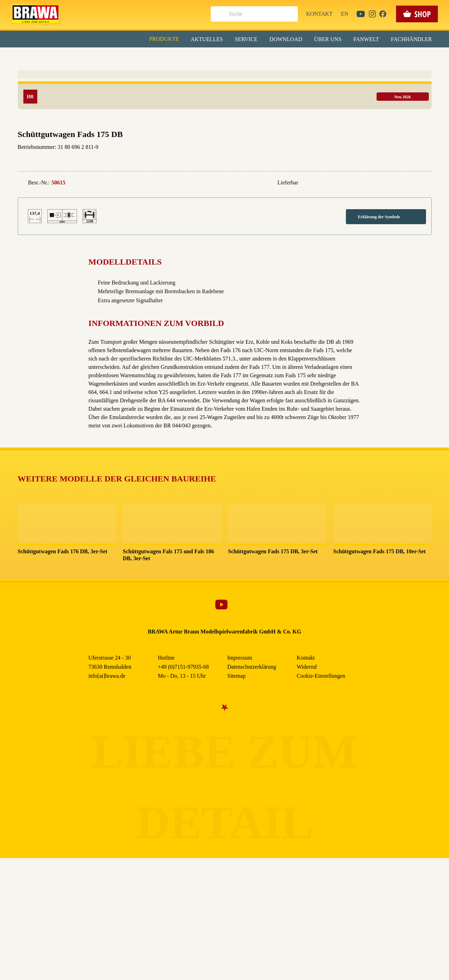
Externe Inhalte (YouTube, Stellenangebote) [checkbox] (195, 72)
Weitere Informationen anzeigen (224, 145)
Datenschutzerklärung (284, 160)
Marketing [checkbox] (195, 57)
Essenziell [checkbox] (163, 57)
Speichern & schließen (224, 110)
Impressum (249, 160)
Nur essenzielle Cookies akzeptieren (224, 130)
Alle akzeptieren (224, 91)
